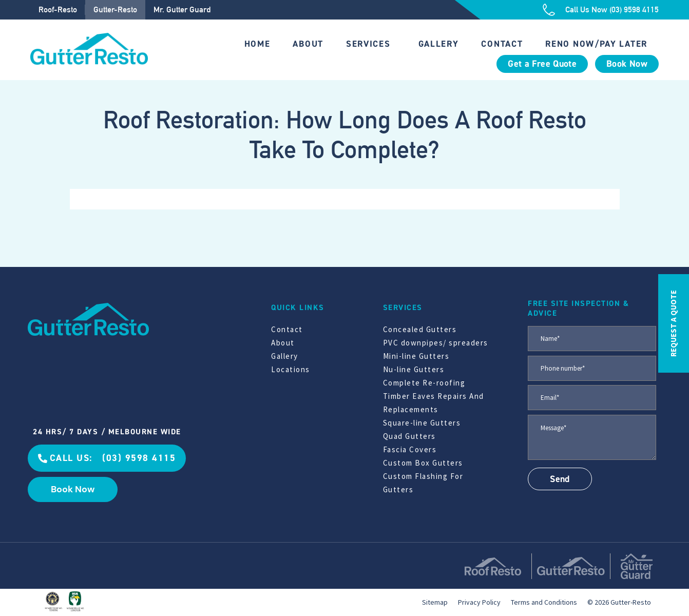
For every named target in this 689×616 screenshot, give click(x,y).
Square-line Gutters (422, 423)
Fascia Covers (410, 449)
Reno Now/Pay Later (596, 44)
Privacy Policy (479, 602)
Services (368, 44)
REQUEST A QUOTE (673, 323)
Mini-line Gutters (416, 356)
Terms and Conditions (544, 602)
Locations (291, 369)
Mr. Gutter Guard (182, 9)
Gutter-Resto (115, 9)
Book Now (627, 64)
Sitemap (435, 602)
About (308, 44)
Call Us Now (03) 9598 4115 (612, 9)
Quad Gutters (409, 436)
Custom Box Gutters (423, 463)
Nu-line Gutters (414, 369)
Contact (502, 44)
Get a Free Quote (542, 64)
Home (257, 44)
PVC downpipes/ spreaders (436, 343)
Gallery (439, 44)
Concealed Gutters (420, 329)
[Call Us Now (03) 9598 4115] (549, 10)
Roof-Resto (58, 9)
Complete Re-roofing (424, 383)
